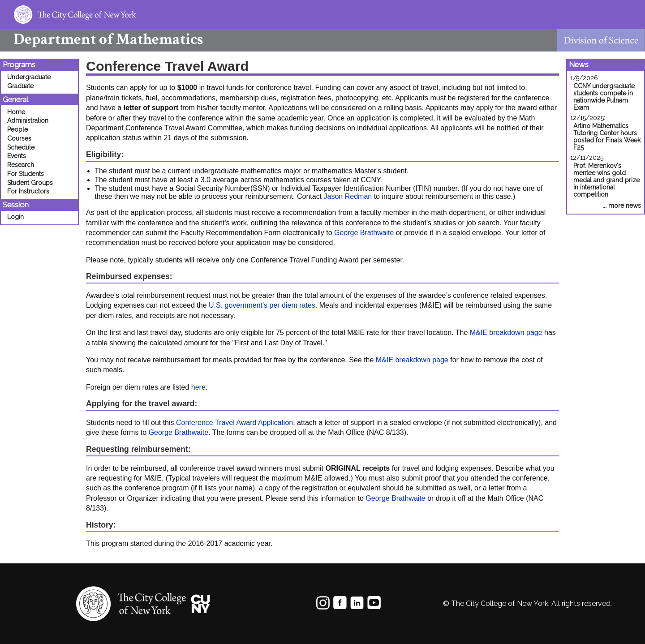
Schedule (21, 147)
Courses (19, 138)
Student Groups (30, 183)
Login (15, 217)
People (17, 129)
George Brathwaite (364, 233)
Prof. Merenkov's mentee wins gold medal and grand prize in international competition (606, 180)
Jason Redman (348, 196)
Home (16, 112)
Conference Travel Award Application (234, 423)
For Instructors (28, 191)
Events (17, 156)
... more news (622, 206)
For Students (26, 174)
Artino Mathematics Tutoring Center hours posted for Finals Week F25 (607, 137)
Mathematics (101, 39)
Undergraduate (29, 77)
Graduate (20, 86)
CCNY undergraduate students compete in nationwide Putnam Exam (604, 97)
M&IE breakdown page (506, 333)
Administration (28, 120)
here (198, 387)
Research (21, 165)
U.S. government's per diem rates (262, 305)
